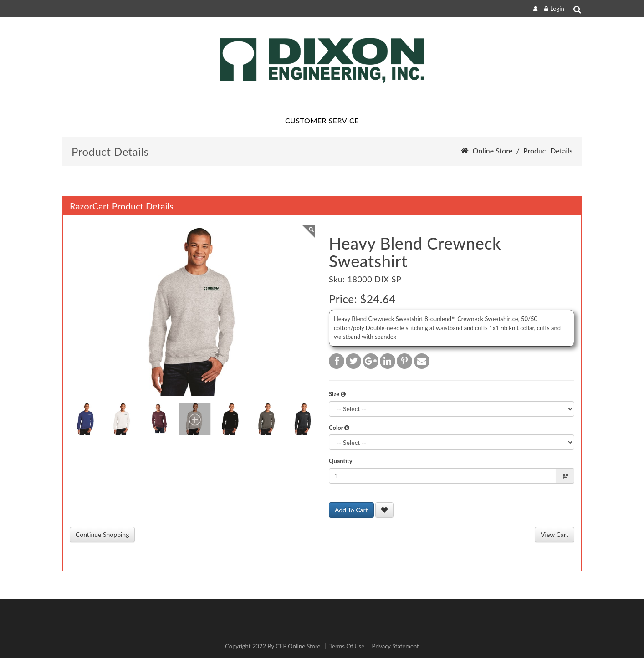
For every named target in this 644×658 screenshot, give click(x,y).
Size (337, 394)
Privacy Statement (396, 646)
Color (339, 428)
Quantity (341, 461)
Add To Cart (351, 510)
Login (557, 9)
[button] (343, 394)
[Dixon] (322, 61)
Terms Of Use (347, 646)
